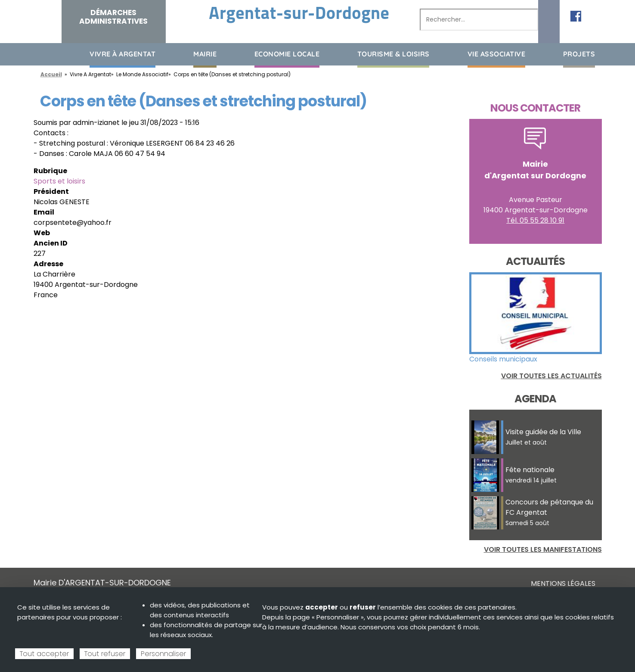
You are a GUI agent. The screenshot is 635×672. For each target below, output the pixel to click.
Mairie (205, 54)
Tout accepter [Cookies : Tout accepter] (44, 654)
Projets (579, 54)
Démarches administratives (113, 17)
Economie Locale (287, 54)
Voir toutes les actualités (551, 376)
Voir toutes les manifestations (543, 549)
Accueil (40, 54)
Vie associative (497, 54)
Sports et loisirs (59, 181)
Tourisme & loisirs (393, 54)
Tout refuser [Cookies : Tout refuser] (105, 654)
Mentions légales (563, 583)
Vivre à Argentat (122, 54)
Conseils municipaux (503, 359)
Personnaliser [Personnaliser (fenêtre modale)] (163, 654)
